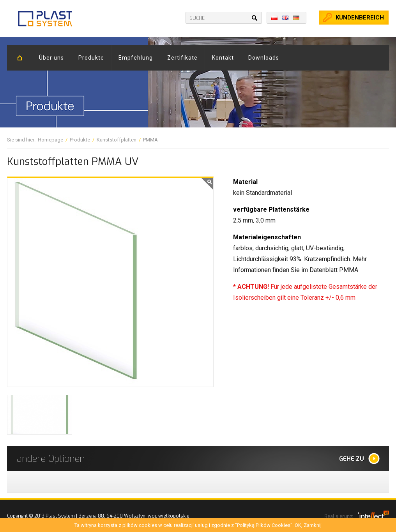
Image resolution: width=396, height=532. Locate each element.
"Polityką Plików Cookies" (264, 525)
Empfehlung (136, 58)
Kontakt (223, 58)
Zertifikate (182, 58)
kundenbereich (360, 18)
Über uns (51, 58)
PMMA (150, 140)
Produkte (91, 58)
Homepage (50, 140)
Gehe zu (352, 459)
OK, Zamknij (308, 525)
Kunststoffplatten (117, 140)
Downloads (264, 58)
